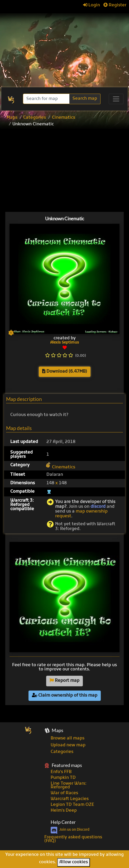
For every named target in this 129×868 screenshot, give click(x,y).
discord (98, 507)
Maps (12, 118)
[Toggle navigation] (116, 99)
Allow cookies (74, 862)
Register (115, 5)
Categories (35, 118)
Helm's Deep (64, 811)
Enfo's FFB (61, 772)
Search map (85, 99)
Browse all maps (68, 738)
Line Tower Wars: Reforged (69, 785)
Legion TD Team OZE (72, 805)
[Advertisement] (64, 48)
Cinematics (64, 118)
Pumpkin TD (63, 778)
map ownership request (81, 514)
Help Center (63, 822)
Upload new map (68, 745)
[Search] (47, 99)
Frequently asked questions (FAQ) (73, 839)
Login (92, 5)
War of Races (64, 793)
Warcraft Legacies (70, 799)
